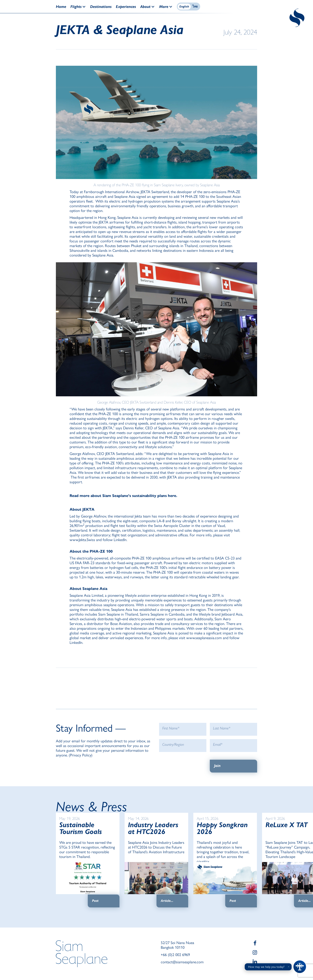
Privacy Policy (81, 755)
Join (217, 766)
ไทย (195, 7)
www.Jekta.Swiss (82, 540)
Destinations (101, 7)
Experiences (126, 7)
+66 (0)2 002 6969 (175, 955)
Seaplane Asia (125, 197)
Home (61, 7)
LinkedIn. (76, 643)
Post (95, 901)
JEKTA (145, 192)
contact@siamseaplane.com (182, 962)
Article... (167, 901)
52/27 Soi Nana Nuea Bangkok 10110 (177, 945)
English (184, 7)
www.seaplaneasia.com (204, 638)
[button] (80, 7)
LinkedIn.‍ (120, 540)
